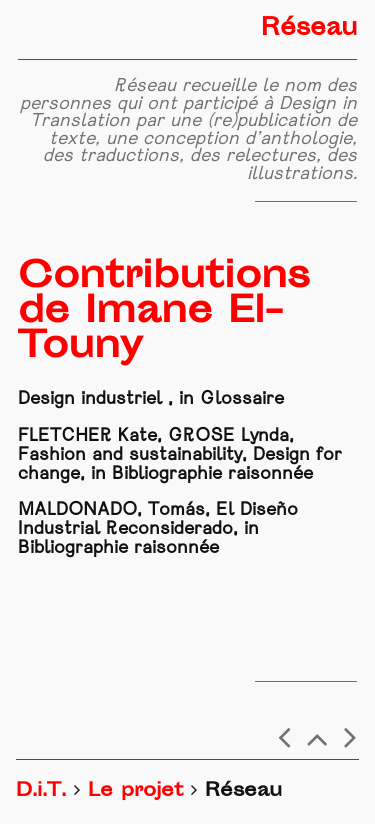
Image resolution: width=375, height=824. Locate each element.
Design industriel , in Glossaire (151, 399)
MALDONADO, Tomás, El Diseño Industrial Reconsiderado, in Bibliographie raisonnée (158, 529)
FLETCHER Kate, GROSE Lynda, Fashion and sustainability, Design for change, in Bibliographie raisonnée (180, 455)
